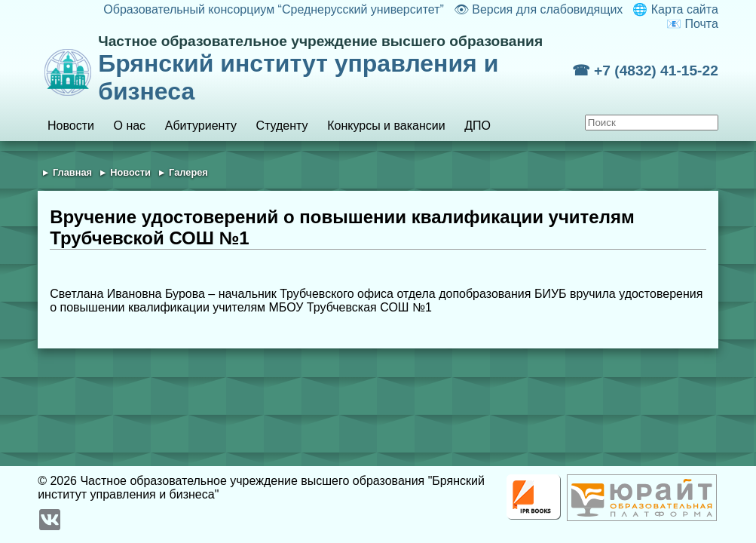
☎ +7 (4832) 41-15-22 (645, 71)
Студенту (282, 126)
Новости (71, 126)
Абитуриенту (201, 126)
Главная (72, 172)
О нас (129, 126)
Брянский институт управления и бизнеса (335, 69)
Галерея (188, 172)
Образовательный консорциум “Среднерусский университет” (274, 9)
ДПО (477, 126)
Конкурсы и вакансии (386, 126)
